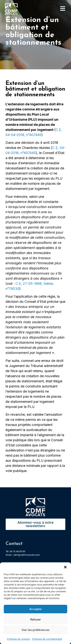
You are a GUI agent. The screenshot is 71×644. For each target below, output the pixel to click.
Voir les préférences (35, 630)
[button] (65, 567)
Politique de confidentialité (47, 639)
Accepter (36, 609)
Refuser (36, 619)
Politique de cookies (19, 639)
